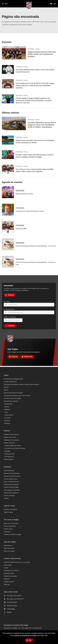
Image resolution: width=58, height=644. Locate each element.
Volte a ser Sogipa (9, 551)
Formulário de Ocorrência (11, 571)
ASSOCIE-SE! (8, 546)
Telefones (7, 579)
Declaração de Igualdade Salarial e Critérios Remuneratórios (21, 384)
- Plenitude (7, 423)
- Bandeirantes (8, 404)
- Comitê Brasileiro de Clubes (12, 446)
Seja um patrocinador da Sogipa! (13, 393)
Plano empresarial (9, 548)
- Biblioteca (7, 409)
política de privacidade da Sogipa (25, 635)
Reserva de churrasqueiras (12, 473)
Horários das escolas (10, 437)
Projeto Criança (8, 512)
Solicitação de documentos (12, 440)
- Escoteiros (7, 418)
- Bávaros (7, 407)
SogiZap (6, 498)
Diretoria (6, 387)
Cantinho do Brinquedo (10, 509)
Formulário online (9, 573)
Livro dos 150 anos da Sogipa (12, 398)
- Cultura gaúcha (9, 415)
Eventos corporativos (10, 526)
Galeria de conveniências (11, 493)
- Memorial (7, 421)
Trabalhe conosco (9, 582)
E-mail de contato (9, 309)
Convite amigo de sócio (11, 479)
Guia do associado (9, 496)
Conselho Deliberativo (10, 382)
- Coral (6, 412)
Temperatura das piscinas (11, 484)
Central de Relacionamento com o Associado (17, 562)
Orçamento (7, 532)
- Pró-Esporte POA (9, 454)
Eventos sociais (8, 529)
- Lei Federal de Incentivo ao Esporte (14, 448)
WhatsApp (7, 584)
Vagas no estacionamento (11, 482)
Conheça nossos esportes (11, 434)
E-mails (6, 568)
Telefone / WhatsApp (10, 317)
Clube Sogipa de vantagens (12, 490)
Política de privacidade (10, 576)
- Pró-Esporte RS (9, 457)
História (6, 390)
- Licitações (7, 451)
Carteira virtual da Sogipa (11, 487)
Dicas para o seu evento (11, 523)
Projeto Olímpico (9, 459)
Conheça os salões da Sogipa (12, 534)
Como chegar (8, 565)
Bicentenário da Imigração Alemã (13, 379)
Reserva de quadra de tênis (12, 476)
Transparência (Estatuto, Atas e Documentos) (17, 396)
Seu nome (7, 301)
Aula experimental (9, 471)
